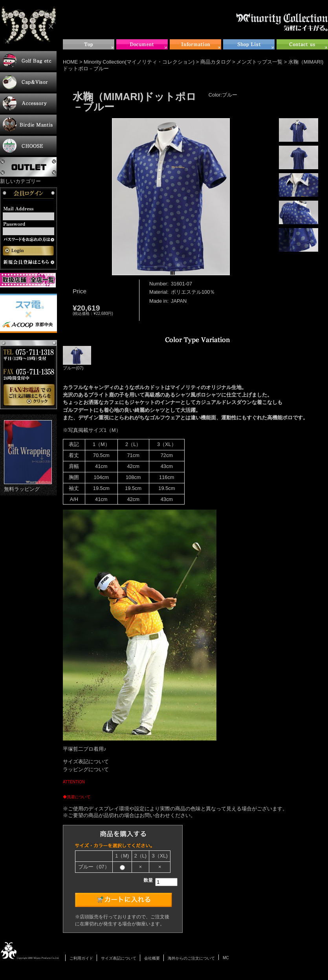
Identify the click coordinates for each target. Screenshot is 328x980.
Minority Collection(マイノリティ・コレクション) (139, 62)
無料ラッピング (28, 456)
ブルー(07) (77, 358)
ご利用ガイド (81, 958)
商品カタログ (216, 62)
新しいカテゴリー (20, 181)
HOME (70, 62)
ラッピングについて (86, 769)
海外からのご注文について (191, 958)
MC (226, 958)
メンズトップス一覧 (259, 62)
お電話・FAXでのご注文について (28, 375)
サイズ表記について (86, 762)
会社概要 (152, 958)
